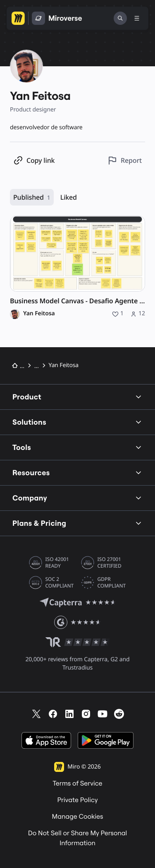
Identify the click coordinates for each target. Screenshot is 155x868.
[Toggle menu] (137, 18)
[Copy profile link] (34, 161)
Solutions (77, 422)
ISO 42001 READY (57, 563)
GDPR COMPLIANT (112, 583)
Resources (77, 473)
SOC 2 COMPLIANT (60, 583)
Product (77, 397)
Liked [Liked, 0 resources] (69, 197)
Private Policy (77, 800)
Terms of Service (77, 783)
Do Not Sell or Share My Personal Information (78, 838)
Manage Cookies (78, 817)
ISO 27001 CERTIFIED (110, 563)
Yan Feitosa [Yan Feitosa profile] (39, 314)
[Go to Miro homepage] (18, 18)
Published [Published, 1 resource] (32, 197)
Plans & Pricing (77, 523)
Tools (77, 447)
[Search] (120, 18)
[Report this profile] (125, 161)
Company (77, 498)
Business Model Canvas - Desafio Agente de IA (77, 301)
